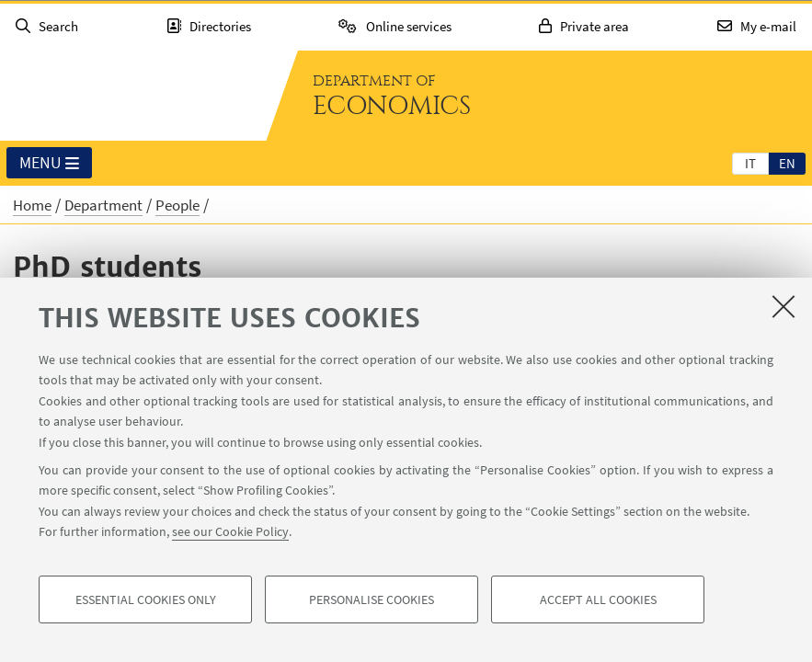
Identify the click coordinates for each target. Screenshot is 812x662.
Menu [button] (49, 164)
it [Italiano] (750, 163)
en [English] (787, 163)
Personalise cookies (372, 599)
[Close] (783, 306)
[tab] (750, 163)
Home (32, 205)
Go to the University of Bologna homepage (132, 96)
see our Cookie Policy (230, 531)
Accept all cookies (598, 599)
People (177, 205)
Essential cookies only (146, 599)
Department (103, 205)
